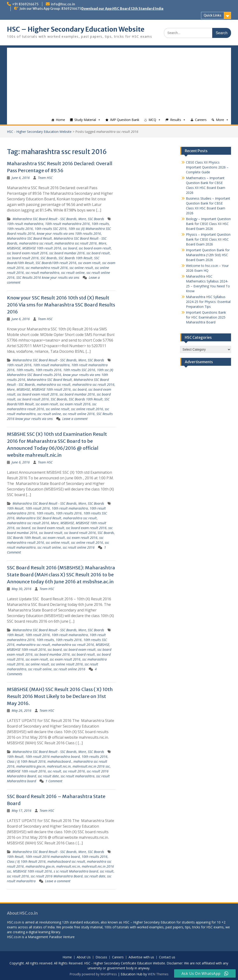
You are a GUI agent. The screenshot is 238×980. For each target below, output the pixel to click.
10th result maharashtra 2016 (67, 224)
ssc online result (81, 268)
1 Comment (54, 781)
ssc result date (48, 776)
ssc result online (73, 273)
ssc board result (98, 253)
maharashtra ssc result (36, 243)
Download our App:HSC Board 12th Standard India (122, 9)
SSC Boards (96, 219)
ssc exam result (89, 263)
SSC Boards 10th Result (75, 258)
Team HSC (45, 178)
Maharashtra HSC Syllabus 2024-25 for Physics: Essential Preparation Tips (208, 302)
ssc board (70, 248)
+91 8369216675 (25, 4)
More (220, 120)
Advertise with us (141, 957)
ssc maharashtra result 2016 (47, 268)
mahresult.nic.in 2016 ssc (91, 766)
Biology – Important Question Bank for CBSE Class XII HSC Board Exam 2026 (208, 224)
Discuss (101, 957)
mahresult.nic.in (59, 766)
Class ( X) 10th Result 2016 (26, 761)
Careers (201, 120)
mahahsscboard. (59, 761)
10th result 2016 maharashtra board (53, 757)
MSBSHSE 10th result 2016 (42, 248)
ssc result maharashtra (42, 273)
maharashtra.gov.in (31, 766)
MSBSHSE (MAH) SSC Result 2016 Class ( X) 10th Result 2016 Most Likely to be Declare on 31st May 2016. (60, 696)
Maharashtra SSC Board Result (29, 238)
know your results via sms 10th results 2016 (69, 233)
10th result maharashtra (25, 224)
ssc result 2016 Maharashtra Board (57, 876)
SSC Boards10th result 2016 (56, 263)
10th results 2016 (20, 229)
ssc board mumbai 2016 (67, 253)
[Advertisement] (119, 80)
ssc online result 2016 (87, 409)
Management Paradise (45, 937)
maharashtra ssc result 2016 (76, 243)
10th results (100, 224)
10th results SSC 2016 (51, 229)
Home (60, 120)
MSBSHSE (14, 248)
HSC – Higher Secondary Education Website (76, 29)
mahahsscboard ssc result (66, 861)
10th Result (15, 508)
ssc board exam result (95, 248)
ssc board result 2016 (23, 258)
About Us (84, 957)
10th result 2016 (19, 365)
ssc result (54, 771)
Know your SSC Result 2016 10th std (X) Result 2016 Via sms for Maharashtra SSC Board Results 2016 (61, 305)
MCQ (152, 120)
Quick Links (212, 15)
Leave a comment (75, 419)
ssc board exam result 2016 (27, 253)
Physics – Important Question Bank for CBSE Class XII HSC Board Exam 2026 (208, 239)
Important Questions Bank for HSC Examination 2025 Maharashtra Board (206, 317)
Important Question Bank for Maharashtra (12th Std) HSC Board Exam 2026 (208, 255)
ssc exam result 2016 (75, 404)
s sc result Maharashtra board (76, 871)
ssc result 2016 (74, 771)
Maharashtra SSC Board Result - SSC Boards (45, 219)
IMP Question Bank (125, 120)
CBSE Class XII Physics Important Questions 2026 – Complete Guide (207, 167)
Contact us (167, 957)
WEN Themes (158, 974)
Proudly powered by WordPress (93, 974)
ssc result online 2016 (79, 414)
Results (176, 120)
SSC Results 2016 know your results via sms (48, 277)
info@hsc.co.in (63, 4)
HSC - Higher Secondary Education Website (39, 132)
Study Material (85, 120)
